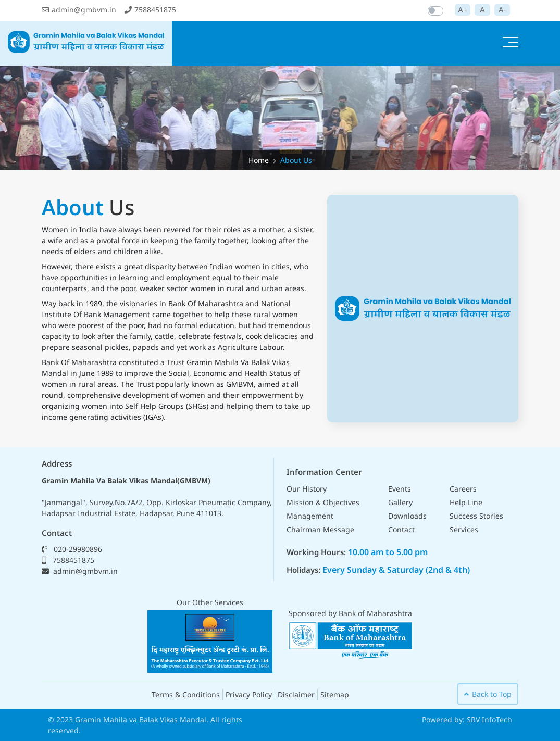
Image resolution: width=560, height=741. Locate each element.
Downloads (407, 516)
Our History (307, 489)
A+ (463, 10)
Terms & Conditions (186, 694)
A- (502, 10)
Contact (401, 529)
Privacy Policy (249, 694)
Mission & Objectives (323, 502)
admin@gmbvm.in (79, 10)
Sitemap (335, 694)
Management (310, 516)
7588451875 (150, 10)
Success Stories (476, 516)
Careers (463, 489)
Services (464, 529)
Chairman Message (320, 529)
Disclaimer (296, 694)
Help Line (466, 502)
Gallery (400, 502)
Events (400, 489)
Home (259, 160)
